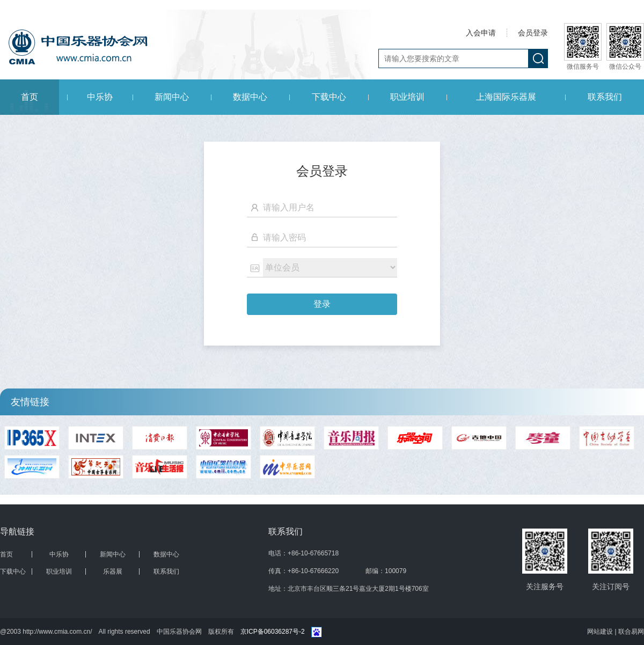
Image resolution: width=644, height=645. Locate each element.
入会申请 (481, 33)
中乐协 (100, 97)
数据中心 (250, 97)
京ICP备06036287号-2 (273, 632)
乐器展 (113, 571)
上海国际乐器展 (506, 97)
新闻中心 (172, 97)
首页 (30, 97)
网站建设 (601, 632)
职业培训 (407, 97)
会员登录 (533, 33)
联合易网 (631, 632)
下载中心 (329, 97)
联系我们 (605, 97)
